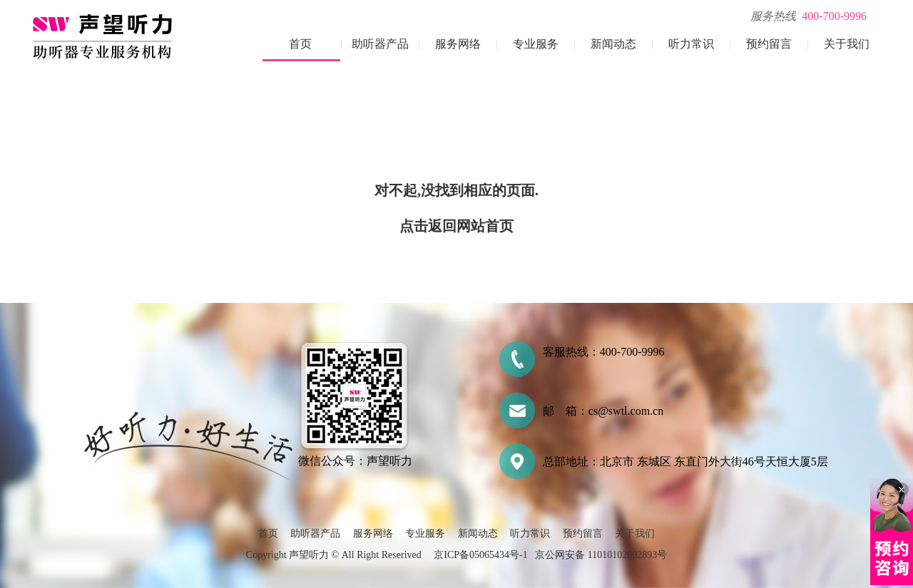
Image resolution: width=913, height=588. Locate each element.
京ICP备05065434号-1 (480, 555)
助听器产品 (380, 44)
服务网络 (458, 44)
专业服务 (536, 44)
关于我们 (847, 44)
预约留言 (769, 44)
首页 (300, 44)
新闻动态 (613, 44)
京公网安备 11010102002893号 (601, 555)
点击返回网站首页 (456, 226)
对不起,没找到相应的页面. (456, 190)
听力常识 (691, 44)
